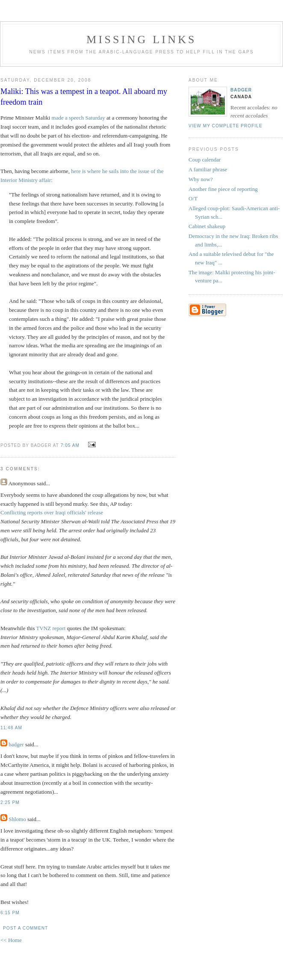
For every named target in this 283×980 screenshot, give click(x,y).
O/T (193, 198)
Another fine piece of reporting (223, 189)
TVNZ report (51, 628)
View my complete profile (226, 126)
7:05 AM (70, 445)
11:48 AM (11, 728)
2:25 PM (10, 802)
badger (16, 744)
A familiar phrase (208, 169)
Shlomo (17, 819)
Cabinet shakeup (207, 226)
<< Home (11, 940)
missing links (141, 40)
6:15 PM (10, 913)
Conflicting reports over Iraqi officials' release (52, 512)
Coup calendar (205, 160)
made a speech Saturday (78, 118)
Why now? (201, 179)
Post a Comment (25, 928)
